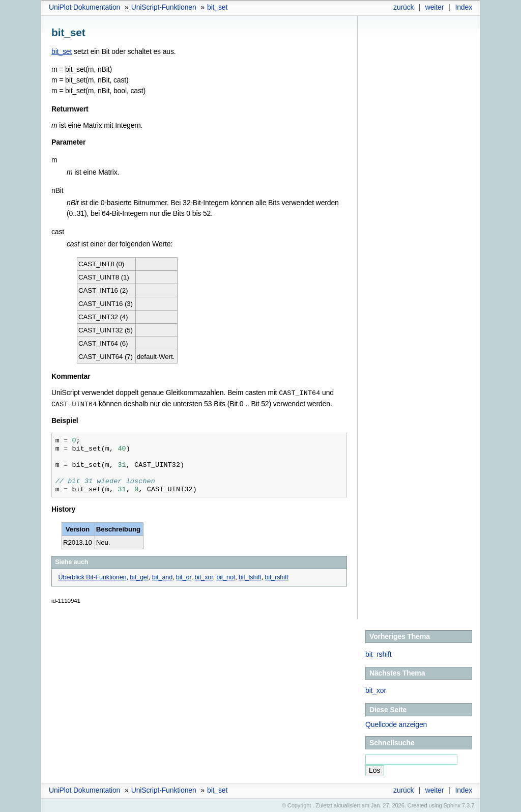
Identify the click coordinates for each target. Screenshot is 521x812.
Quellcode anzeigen (396, 723)
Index (464, 7)
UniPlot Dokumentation (84, 7)
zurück (403, 7)
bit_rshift (379, 653)
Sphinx (452, 804)
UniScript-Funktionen (164, 7)
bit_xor (376, 689)
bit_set (217, 7)
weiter (435, 7)
